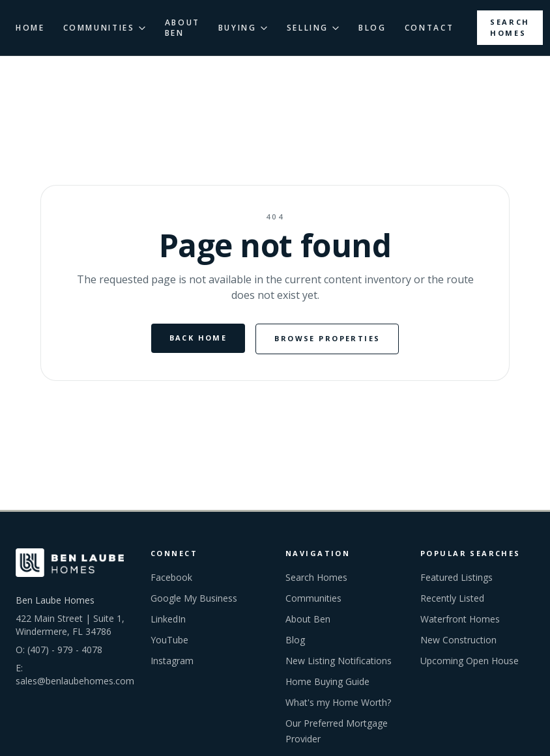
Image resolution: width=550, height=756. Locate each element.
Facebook (171, 577)
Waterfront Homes (460, 619)
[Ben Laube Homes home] (70, 563)
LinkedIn (168, 619)
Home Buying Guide (327, 681)
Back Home (198, 338)
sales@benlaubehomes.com (75, 681)
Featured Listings (456, 577)
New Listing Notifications (339, 661)
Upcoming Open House (470, 661)
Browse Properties (327, 338)
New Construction (458, 640)
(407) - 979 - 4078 (65, 650)
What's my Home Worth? (338, 702)
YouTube (169, 640)
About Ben (308, 619)
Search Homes (510, 27)
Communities (313, 598)
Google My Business (194, 598)
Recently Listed (452, 598)
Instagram (172, 661)
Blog (295, 640)
